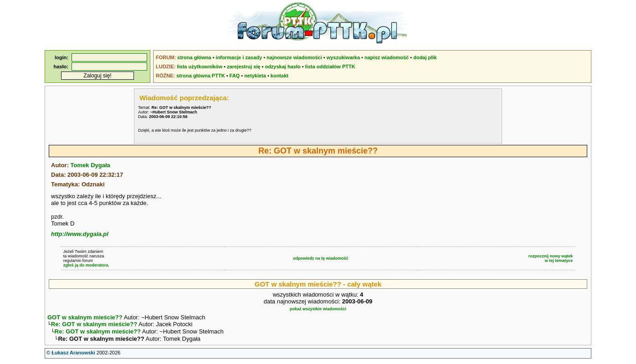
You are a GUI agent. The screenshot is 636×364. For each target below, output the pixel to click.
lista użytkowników (200, 67)
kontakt (280, 76)
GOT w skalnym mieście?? (85, 317)
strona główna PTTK (200, 76)
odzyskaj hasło (282, 67)
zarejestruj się (244, 67)
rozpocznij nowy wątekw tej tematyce (551, 258)
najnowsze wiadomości (294, 57)
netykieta (255, 76)
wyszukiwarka (343, 57)
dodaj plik (425, 57)
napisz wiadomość (387, 57)
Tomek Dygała (90, 165)
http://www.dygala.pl (80, 234)
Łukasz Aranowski (73, 355)
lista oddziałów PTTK (330, 67)
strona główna (194, 57)
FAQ (235, 76)
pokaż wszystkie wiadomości (318, 309)
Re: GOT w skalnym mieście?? (94, 325)
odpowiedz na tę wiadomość (321, 258)
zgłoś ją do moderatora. (86, 265)
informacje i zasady (239, 57)
